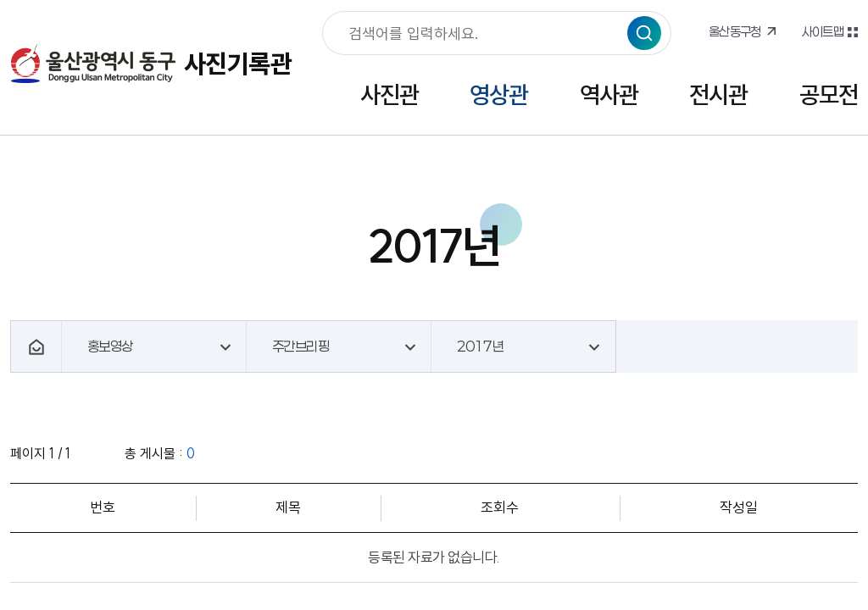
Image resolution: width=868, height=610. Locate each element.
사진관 (389, 94)
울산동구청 (735, 31)
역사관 (609, 94)
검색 (644, 33)
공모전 (829, 94)
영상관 (499, 94)
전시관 (718, 94)
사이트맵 (822, 31)
